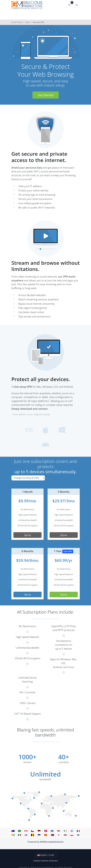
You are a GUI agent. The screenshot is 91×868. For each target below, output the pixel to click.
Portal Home (17, 22)
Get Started (46, 95)
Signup (27, 535)
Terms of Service (50, 861)
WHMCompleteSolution (52, 842)
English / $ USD (46, 855)
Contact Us (38, 861)
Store (28, 22)
